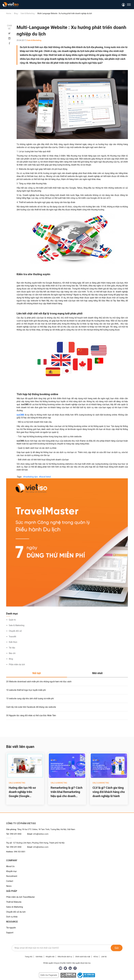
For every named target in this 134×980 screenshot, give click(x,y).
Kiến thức (13, 642)
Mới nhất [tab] (97, 673)
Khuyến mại (11, 871)
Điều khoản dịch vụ (65, 957)
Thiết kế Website (14, 902)
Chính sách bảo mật (83, 957)
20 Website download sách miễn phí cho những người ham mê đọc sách (39, 682)
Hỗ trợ (96, 957)
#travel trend (45, 477)
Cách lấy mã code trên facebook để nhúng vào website (31, 707)
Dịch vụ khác (12, 917)
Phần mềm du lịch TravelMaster (20, 897)
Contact (10, 881)
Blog (11, 659)
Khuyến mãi (50, 957)
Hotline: (16, 852)
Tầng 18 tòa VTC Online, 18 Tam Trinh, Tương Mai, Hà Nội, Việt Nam (46, 829)
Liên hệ (104, 957)
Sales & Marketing (15, 907)
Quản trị (12, 620)
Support (10, 933)
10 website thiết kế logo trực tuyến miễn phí (26, 690)
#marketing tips (30, 477)
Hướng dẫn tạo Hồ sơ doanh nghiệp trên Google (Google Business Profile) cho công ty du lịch (23, 792)
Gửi (117, 948)
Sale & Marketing (17, 625)
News (9, 886)
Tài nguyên (11, 928)
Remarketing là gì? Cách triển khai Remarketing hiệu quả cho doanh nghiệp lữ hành (67, 792)
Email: (38, 834)
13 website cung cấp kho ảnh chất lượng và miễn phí (30, 699)
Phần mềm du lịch (17, 664)
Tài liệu (12, 648)
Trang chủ (29, 957)
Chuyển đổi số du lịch (16, 912)
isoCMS (20, 415)
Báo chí (12, 653)
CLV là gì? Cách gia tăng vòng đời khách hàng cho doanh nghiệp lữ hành (109, 792)
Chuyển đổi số (15, 631)
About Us (10, 866)
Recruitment (12, 876)
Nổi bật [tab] (37, 673)
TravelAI (12, 637)
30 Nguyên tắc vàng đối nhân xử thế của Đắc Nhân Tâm (31, 715)
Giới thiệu (39, 957)
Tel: (14, 834)
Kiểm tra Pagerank (49, 975)
